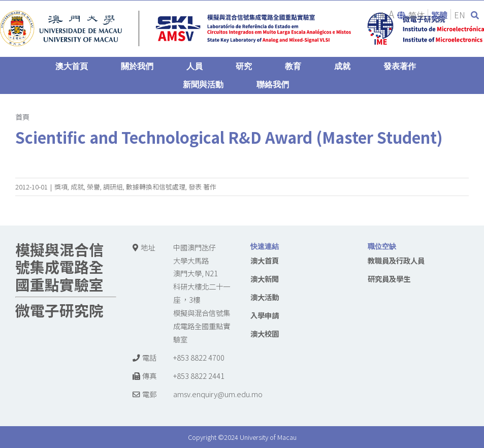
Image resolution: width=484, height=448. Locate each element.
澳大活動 (265, 297)
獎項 (61, 187)
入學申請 (265, 315)
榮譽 (93, 187)
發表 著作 (202, 187)
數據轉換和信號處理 (156, 187)
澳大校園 (265, 333)
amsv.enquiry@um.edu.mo (218, 394)
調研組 (113, 187)
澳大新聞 (265, 279)
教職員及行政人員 (396, 260)
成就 (77, 187)
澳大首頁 (265, 260)
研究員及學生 (389, 279)
